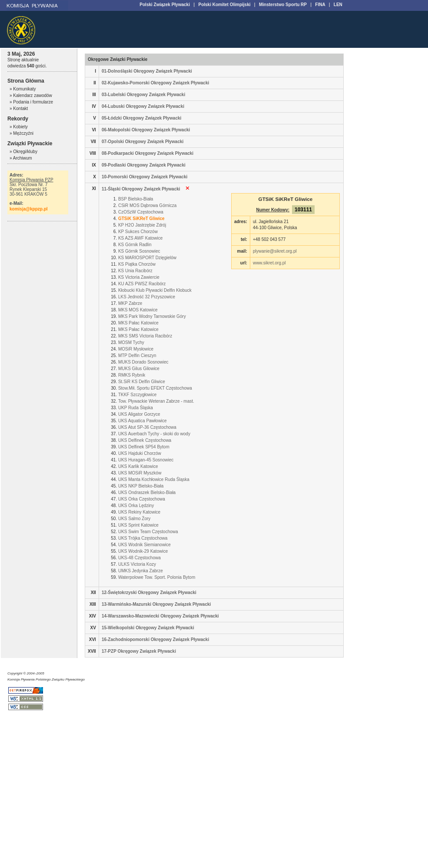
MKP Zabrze (130, 303)
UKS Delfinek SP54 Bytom (144, 447)
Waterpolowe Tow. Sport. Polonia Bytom (157, 577)
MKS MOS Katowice (138, 310)
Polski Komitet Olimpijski (224, 5)
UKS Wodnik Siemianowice (144, 545)
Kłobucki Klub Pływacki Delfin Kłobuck (155, 290)
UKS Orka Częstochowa (142, 499)
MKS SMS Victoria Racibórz (145, 336)
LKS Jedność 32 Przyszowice (147, 297)
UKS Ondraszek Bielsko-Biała (147, 492)
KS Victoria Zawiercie (139, 277)
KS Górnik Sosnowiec (139, 251)
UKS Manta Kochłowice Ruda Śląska (154, 479)
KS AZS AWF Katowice (140, 238)
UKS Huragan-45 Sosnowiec (146, 460)
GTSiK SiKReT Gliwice (141, 219)
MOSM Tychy (131, 342)
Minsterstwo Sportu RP (283, 5)
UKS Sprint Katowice (138, 525)
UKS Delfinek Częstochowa (145, 440)
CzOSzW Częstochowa (141, 212)
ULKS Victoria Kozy (137, 564)
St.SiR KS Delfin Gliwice (142, 382)
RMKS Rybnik (132, 375)
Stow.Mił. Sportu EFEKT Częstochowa (155, 388)
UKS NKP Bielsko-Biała (141, 486)
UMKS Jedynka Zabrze (141, 571)
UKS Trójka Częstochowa (143, 538)
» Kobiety (19, 127)
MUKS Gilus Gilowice (139, 369)
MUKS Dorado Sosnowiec (143, 362)
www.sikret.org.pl (269, 263)
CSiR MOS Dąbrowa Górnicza (147, 205)
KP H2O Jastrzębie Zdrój (142, 225)
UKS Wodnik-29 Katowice (143, 551)
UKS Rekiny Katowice (139, 512)
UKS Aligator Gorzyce (139, 414)
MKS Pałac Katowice (138, 323)
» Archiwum (21, 158)
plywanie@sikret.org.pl (275, 251)
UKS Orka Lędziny (136, 506)
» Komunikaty (23, 89)
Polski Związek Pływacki (165, 5)
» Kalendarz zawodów (31, 95)
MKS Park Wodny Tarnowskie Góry (152, 316)
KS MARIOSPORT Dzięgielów (147, 258)
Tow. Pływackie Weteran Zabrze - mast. (156, 401)
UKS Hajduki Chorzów (140, 453)
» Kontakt (19, 108)
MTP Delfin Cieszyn (137, 356)
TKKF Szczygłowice (137, 395)
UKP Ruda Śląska (136, 408)
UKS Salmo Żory (134, 519)
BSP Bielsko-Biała (136, 199)
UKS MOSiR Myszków (140, 473)
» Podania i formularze (31, 102)
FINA (320, 5)
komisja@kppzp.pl (29, 209)
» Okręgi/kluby (23, 152)
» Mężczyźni (22, 133)
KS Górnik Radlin (135, 245)
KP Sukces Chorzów (138, 232)
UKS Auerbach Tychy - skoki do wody (154, 434)
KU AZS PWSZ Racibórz (142, 284)
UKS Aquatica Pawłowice (143, 421)
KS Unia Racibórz (135, 271)
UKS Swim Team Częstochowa (148, 532)
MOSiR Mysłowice (136, 349)
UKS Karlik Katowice (138, 466)
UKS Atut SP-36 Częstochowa (147, 427)
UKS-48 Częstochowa (139, 558)
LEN (338, 5)
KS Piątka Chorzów (137, 264)
